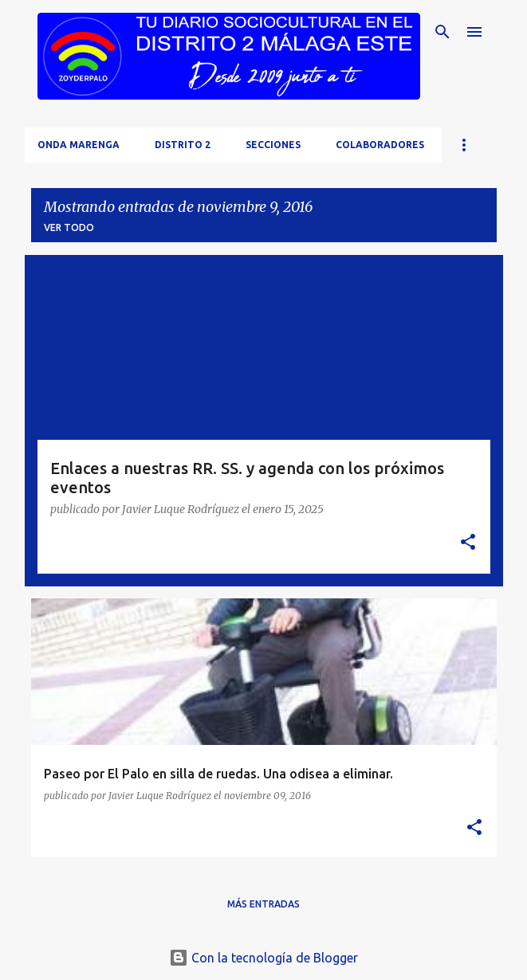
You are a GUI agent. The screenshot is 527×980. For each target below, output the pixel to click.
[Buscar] (442, 32)
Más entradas (263, 904)
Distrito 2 (183, 145)
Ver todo (69, 227)
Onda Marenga (79, 145)
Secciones (273, 145)
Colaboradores (380, 145)
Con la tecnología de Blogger (263, 958)
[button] (468, 543)
